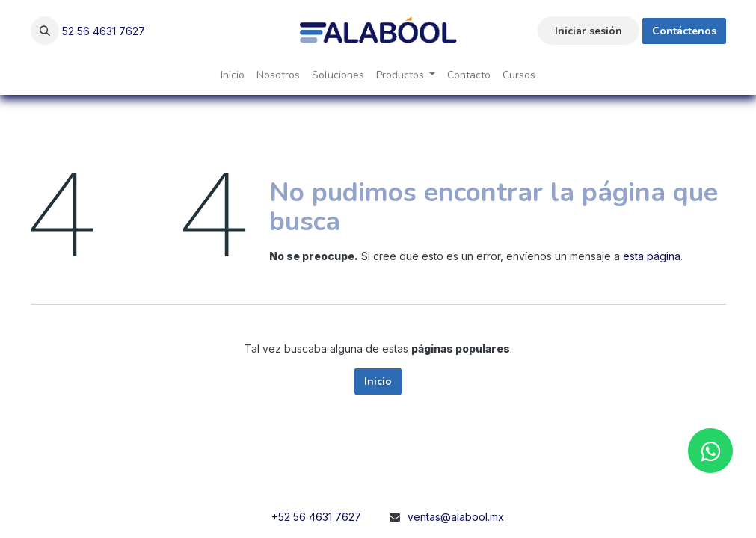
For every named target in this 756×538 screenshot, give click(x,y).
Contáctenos (684, 31)
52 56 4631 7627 (104, 31)
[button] (45, 31)
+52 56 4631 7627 (316, 517)
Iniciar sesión (588, 31)
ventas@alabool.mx (456, 517)
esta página (652, 256)
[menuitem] (233, 75)
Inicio (378, 381)
